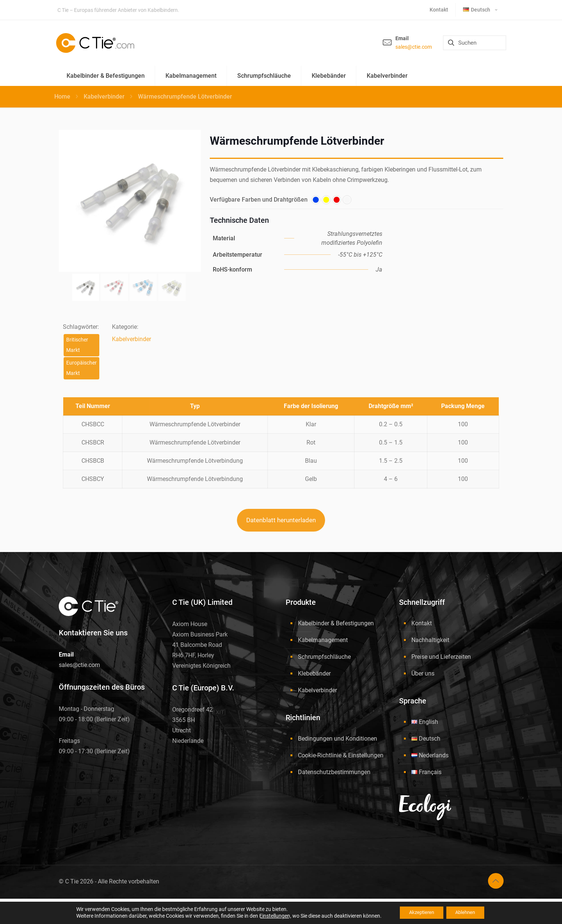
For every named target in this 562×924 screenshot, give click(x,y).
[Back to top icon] (496, 881)
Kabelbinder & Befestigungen (336, 623)
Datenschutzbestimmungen (334, 772)
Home (62, 97)
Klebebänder (314, 673)
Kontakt (422, 623)
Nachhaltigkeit (430, 640)
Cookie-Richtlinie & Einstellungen (341, 755)
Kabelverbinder (104, 97)
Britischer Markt (77, 345)
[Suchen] (475, 43)
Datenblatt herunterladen (281, 520)
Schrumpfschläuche (324, 657)
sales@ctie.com (414, 47)
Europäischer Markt (81, 368)
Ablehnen (468, 912)
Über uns (423, 673)
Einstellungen (269, 916)
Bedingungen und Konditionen (338, 739)
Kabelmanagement (323, 640)
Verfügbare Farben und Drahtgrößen (259, 200)
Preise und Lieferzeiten (441, 657)
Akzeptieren (419, 912)
